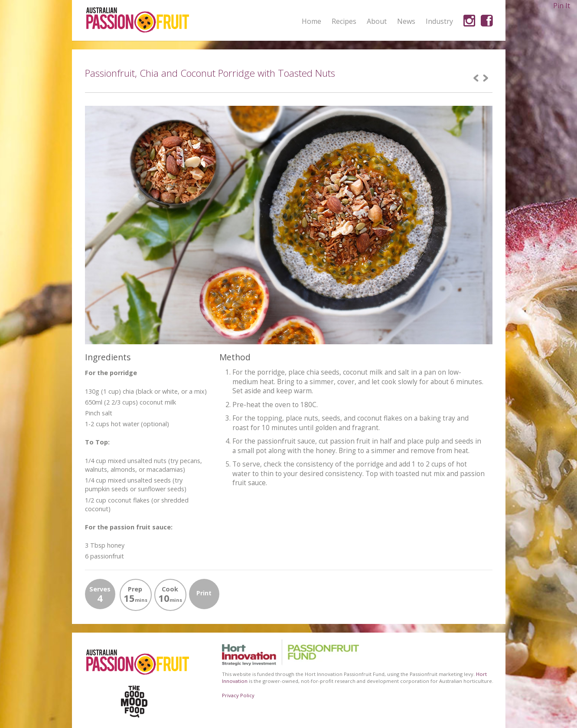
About (377, 21)
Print (204, 593)
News (406, 21)
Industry (439, 21)
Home (311, 21)
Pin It (562, 6)
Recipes (344, 21)
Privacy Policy (238, 695)
